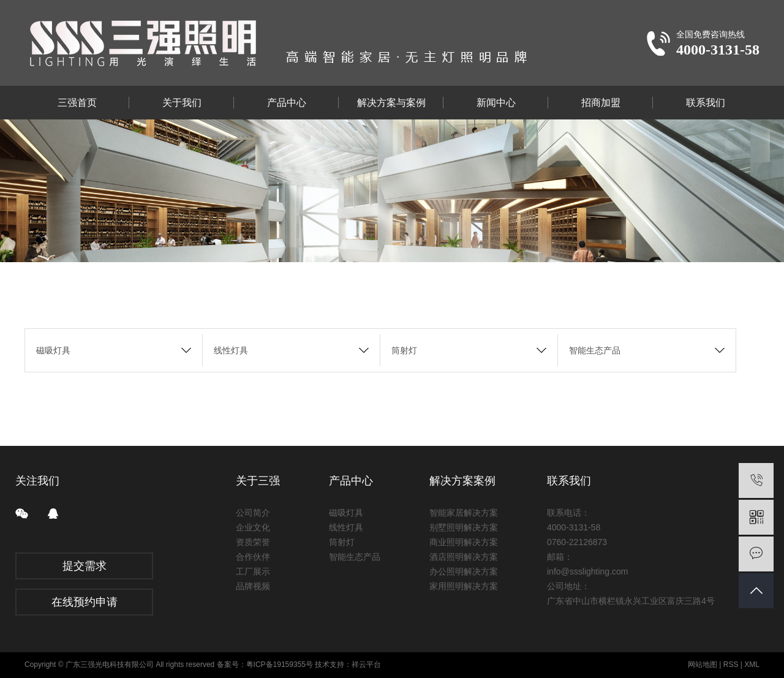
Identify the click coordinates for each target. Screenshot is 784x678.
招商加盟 (601, 103)
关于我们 (182, 103)
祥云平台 (366, 665)
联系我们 (706, 103)
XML (752, 665)
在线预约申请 (85, 602)
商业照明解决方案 (464, 542)
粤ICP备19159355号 (280, 665)
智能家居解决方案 (464, 513)
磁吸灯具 (53, 350)
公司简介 (253, 513)
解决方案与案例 (391, 103)
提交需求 (85, 566)
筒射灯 (404, 350)
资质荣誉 (253, 542)
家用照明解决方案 (464, 586)
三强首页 (77, 103)
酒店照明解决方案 (464, 557)
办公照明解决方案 (464, 571)
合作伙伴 (253, 557)
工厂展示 (253, 571)
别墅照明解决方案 (464, 527)
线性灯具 (231, 350)
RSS (731, 665)
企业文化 (253, 527)
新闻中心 (496, 103)
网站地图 (703, 665)
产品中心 (287, 103)
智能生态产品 (595, 350)
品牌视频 (253, 586)
